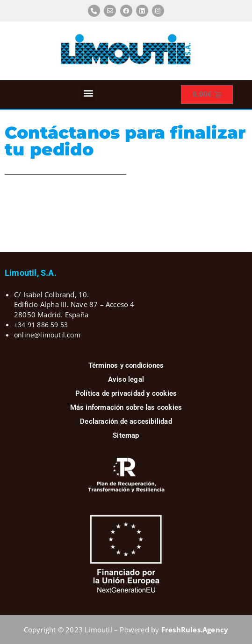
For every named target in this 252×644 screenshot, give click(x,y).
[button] (88, 93)
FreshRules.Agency (195, 630)
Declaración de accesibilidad (126, 421)
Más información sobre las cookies (126, 407)
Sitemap (126, 435)
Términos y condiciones (126, 365)
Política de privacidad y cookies (126, 393)
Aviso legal (126, 379)
